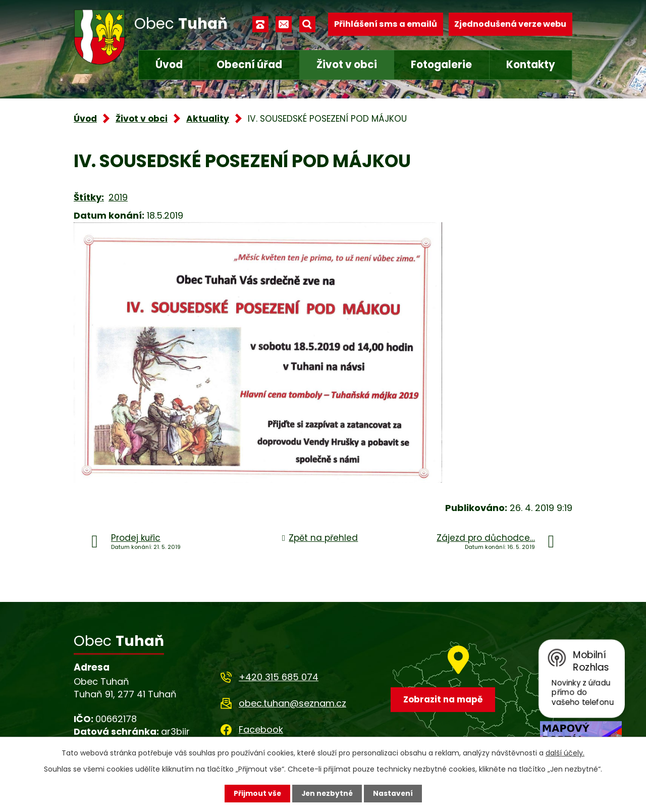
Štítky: (89, 197)
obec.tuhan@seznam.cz (292, 703)
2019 (118, 197)
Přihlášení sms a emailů (386, 24)
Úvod (169, 65)
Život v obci (347, 65)
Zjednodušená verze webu (510, 24)
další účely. (565, 753)
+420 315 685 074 (279, 677)
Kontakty (531, 65)
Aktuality (208, 119)
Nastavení (394, 793)
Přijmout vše (256, 793)
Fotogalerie (441, 65)
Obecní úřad (249, 65)
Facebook (261, 729)
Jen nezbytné (327, 793)
